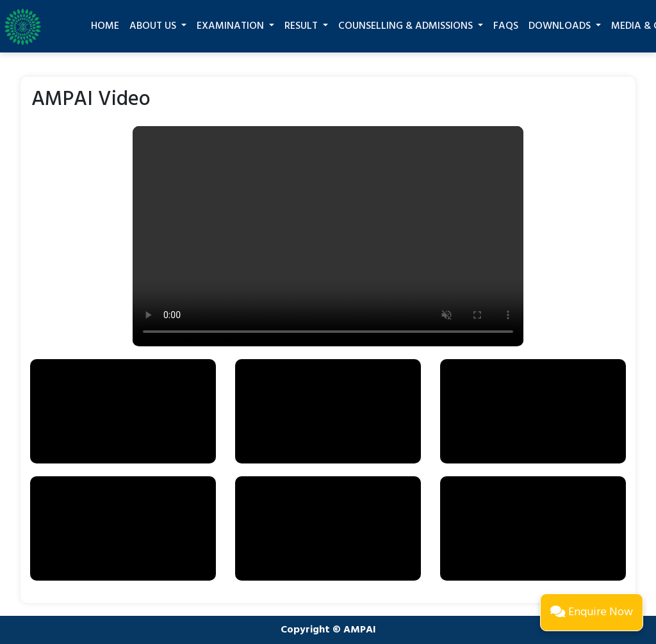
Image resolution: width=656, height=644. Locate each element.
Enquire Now (592, 612)
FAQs (506, 26)
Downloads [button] (561, 26)
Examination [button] (232, 26)
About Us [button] (154, 26)
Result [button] (302, 26)
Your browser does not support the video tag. (328, 236)
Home (105, 26)
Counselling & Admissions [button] (407, 26)
